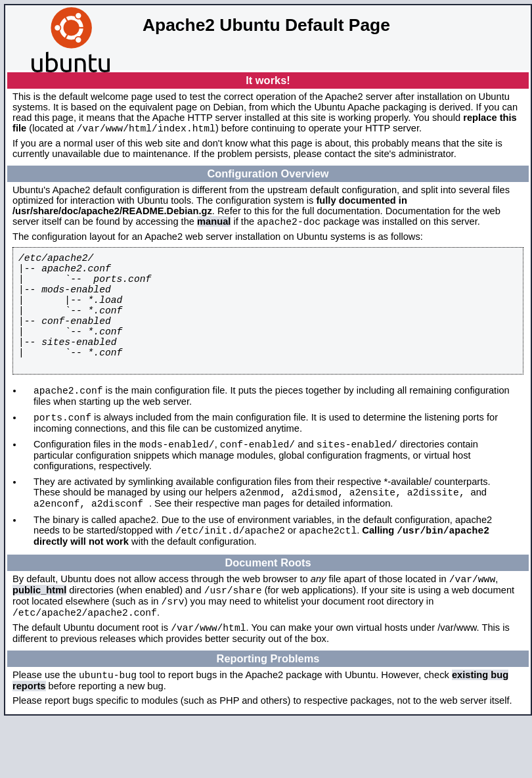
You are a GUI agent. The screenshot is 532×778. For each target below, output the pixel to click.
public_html (39, 639)
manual (214, 225)
